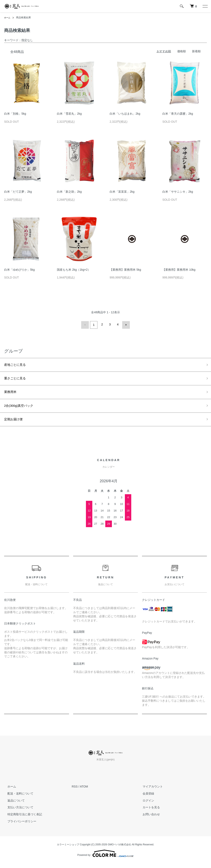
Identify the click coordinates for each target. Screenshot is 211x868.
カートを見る (148, 812)
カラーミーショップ (68, 849)
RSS (75, 791)
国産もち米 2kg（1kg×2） (74, 270)
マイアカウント (149, 791)
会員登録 (145, 798)
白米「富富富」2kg (122, 192)
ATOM (84, 791)
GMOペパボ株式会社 (119, 849)
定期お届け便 (15, 423)
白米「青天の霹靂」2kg (178, 114)
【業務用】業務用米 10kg (179, 270)
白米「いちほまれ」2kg (125, 114)
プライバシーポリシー (19, 826)
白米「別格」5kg (15, 114)
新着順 (196, 51)
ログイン (145, 805)
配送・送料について (17, 798)
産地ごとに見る (17, 364)
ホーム (8, 17)
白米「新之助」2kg (69, 192)
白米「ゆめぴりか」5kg (19, 270)
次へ (125, 324)
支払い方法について (17, 812)
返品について (13, 805)
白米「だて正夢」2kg (18, 192)
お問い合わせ (148, 819)
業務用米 (12, 394)
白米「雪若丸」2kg (69, 114)
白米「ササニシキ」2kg (178, 192)
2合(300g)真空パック (22, 409)
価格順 (182, 51)
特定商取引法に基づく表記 (21, 819)
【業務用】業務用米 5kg (125, 270)
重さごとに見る (17, 379)
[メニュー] (205, 6)
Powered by (105, 858)
